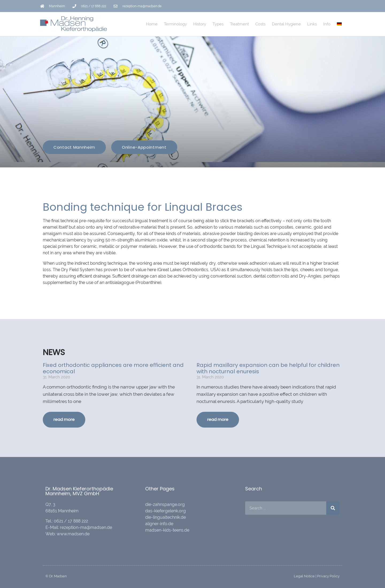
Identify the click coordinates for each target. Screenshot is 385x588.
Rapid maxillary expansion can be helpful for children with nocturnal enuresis (268, 368)
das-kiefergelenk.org (165, 511)
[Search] (333, 508)
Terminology (175, 24)
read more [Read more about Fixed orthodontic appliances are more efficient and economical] (64, 419)
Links (312, 24)
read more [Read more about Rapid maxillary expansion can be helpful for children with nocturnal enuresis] (218, 419)
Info (327, 24)
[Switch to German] (339, 24)
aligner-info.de (159, 524)
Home (152, 24)
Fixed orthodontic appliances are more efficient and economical (113, 368)
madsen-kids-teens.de (167, 530)
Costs (260, 24)
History (200, 24)
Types (218, 24)
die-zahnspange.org (165, 504)
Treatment (239, 24)
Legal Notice (304, 576)
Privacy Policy (328, 576)
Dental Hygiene (286, 24)
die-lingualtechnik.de (165, 517)
